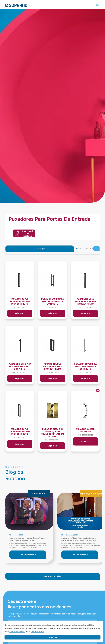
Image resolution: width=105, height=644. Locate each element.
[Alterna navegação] (97, 5)
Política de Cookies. (37, 632)
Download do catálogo (24, 233)
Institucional (39, 493)
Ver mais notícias (52, 576)
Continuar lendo (28, 555)
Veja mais (20, 313)
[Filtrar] (40, 249)
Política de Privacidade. (17, 632)
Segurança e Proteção (91, 493)
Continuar (52, 637)
